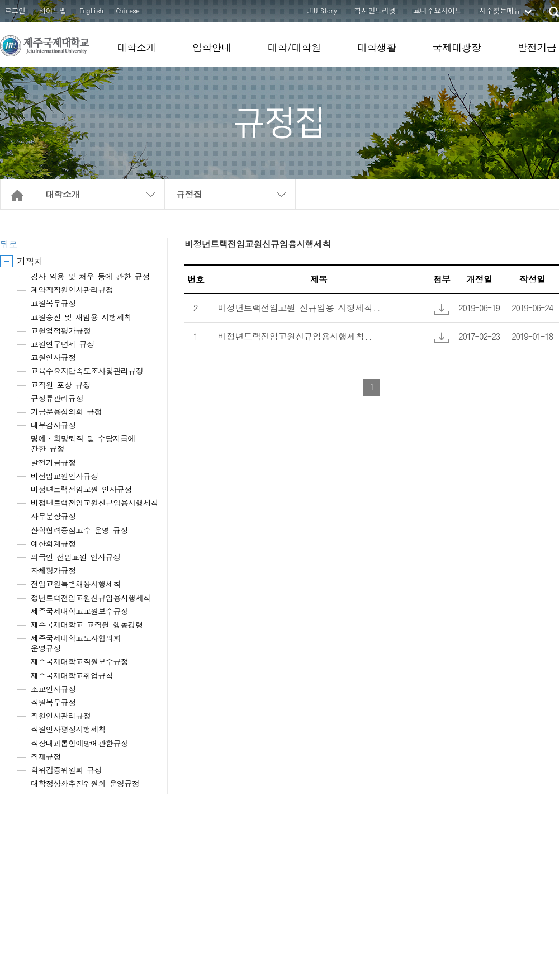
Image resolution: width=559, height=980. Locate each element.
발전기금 (537, 47)
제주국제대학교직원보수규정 (79, 661)
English (91, 10)
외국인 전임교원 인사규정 (75, 557)
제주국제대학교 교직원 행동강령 (87, 624)
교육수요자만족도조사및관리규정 (87, 371)
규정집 (189, 194)
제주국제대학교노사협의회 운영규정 (76, 643)
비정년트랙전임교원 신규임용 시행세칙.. (299, 308)
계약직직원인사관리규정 (72, 290)
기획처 (30, 261)
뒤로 (9, 244)
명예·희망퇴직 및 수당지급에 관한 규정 (83, 443)
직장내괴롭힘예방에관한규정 (79, 743)
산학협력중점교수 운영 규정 (79, 530)
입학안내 (212, 47)
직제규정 (46, 756)
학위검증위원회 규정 (66, 770)
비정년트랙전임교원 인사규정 (81, 489)
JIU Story (322, 10)
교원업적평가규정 (61, 330)
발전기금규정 (53, 462)
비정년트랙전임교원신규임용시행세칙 (94, 503)
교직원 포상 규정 (61, 385)
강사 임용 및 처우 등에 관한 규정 (90, 276)
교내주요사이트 (437, 10)
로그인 (15, 10)
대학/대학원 (294, 47)
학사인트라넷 (375, 10)
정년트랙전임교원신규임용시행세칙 (91, 598)
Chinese (128, 10)
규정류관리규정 (57, 398)
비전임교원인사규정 (65, 476)
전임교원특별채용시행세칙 (76, 584)
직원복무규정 (53, 702)
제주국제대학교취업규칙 (72, 675)
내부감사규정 (53, 425)
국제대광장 (456, 47)
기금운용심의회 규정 (66, 411)
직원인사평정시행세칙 (68, 729)
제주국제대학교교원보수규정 (79, 611)
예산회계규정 (53, 543)
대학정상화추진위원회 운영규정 (85, 783)
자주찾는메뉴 (500, 10)
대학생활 (377, 47)
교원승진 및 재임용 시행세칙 (81, 317)
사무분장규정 (53, 516)
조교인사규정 (53, 689)
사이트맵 (53, 10)
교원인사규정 (53, 357)
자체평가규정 (53, 570)
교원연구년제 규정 (63, 344)
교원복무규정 (53, 303)
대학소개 (136, 47)
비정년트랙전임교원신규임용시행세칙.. (295, 336)
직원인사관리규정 (61, 716)
